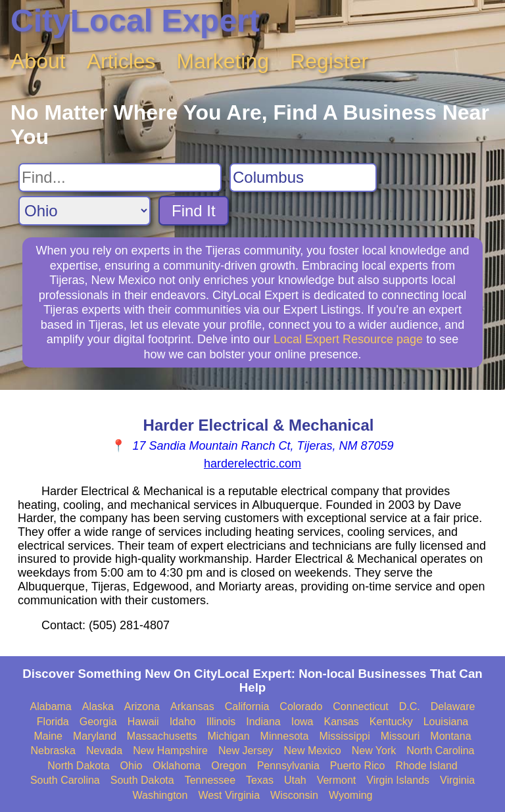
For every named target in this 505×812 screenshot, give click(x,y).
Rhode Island (426, 766)
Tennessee (210, 780)
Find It (194, 211)
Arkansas (192, 706)
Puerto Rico (358, 766)
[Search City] (303, 178)
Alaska (98, 706)
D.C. (410, 706)
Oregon (228, 766)
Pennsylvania (288, 766)
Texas (260, 780)
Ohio (132, 766)
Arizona (142, 706)
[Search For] (120, 178)
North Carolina (440, 751)
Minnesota (285, 736)
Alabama (51, 706)
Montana (450, 736)
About (38, 61)
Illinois (221, 722)
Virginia (457, 780)
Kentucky (391, 722)
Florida (53, 722)
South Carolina (65, 780)
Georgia (98, 722)
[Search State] (84, 211)
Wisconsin (294, 795)
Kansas (341, 722)
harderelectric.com (252, 464)
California (247, 706)
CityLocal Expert (135, 21)
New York (374, 751)
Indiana (263, 722)
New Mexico (313, 751)
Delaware (453, 706)
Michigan (229, 736)
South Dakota (142, 780)
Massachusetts (162, 736)
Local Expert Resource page (348, 339)
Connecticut (361, 706)
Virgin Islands (398, 780)
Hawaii (143, 722)
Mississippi (344, 736)
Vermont (337, 780)
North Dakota (78, 766)
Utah (295, 780)
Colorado (301, 706)
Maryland (95, 736)
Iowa (302, 722)
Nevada (104, 751)
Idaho (183, 722)
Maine (48, 736)
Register (329, 61)
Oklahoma (177, 766)
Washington (160, 795)
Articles (121, 61)
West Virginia (229, 795)
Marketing (223, 61)
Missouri (400, 736)
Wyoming (351, 795)
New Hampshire (170, 751)
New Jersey (246, 751)
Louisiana (446, 722)
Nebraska (53, 751)
